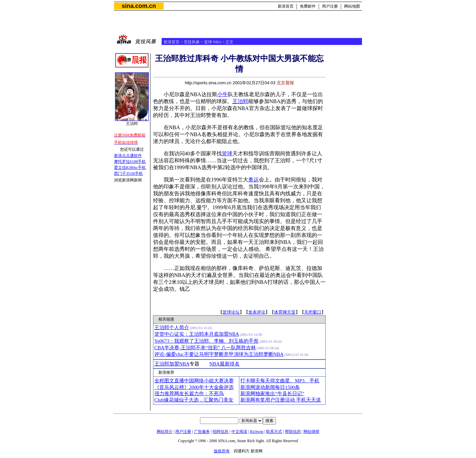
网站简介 (165, 432)
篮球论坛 (231, 312)
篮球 (227, 153)
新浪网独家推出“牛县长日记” (272, 394)
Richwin (257, 432)
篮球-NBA (213, 42)
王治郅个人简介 (172, 327)
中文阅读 (239, 432)
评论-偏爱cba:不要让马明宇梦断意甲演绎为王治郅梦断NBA (219, 354)
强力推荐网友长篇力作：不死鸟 (189, 394)
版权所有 (222, 451)
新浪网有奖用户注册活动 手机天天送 (281, 400)
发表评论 (257, 312)
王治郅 (240, 101)
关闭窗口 (313, 312)
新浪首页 (286, 6)
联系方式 (274, 432)
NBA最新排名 (224, 364)
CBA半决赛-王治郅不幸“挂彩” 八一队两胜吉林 (205, 348)
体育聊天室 (285, 312)
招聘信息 (220, 432)
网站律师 (311, 432)
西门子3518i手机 (128, 173)
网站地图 (352, 6)
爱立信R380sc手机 (130, 168)
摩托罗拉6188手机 (130, 162)
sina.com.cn (139, 6)
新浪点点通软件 (128, 156)
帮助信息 (293, 432)
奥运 (254, 180)
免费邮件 (308, 6)
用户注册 (330, 6)
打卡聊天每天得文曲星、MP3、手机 (280, 381)
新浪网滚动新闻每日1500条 (270, 387)
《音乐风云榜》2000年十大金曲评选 (194, 387)
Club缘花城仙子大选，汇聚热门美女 (194, 400)
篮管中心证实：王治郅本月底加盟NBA (197, 334)
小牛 (222, 94)
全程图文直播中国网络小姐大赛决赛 (194, 381)
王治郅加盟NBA (172, 364)
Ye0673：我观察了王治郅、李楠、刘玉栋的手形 (207, 341)
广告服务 (202, 432)
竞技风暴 (192, 42)
